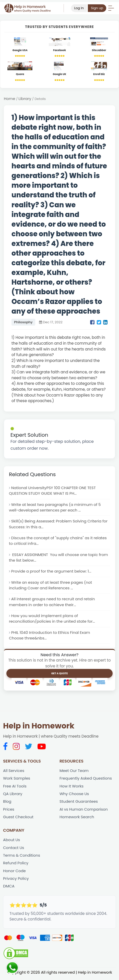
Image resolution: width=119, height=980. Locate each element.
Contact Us (14, 850)
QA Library (13, 796)
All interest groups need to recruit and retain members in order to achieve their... (52, 603)
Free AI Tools (15, 788)
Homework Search (77, 819)
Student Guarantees (79, 803)
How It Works (72, 788)
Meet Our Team (74, 772)
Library (25, 99)
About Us (12, 842)
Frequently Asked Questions (86, 780)
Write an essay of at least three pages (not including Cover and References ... (51, 586)
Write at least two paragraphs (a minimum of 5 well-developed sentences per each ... (55, 508)
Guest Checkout (18, 819)
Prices (9, 811)
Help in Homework (39, 728)
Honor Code (15, 873)
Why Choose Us (74, 796)
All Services (14, 772)
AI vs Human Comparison (84, 811)
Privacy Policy (16, 881)
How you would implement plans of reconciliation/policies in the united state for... (52, 620)
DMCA (9, 889)
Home (10, 99)
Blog (7, 803)
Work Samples (17, 780)
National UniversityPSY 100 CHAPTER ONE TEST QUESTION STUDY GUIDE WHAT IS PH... (53, 491)
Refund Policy (16, 865)
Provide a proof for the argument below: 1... (52, 572)
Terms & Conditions (22, 858)
